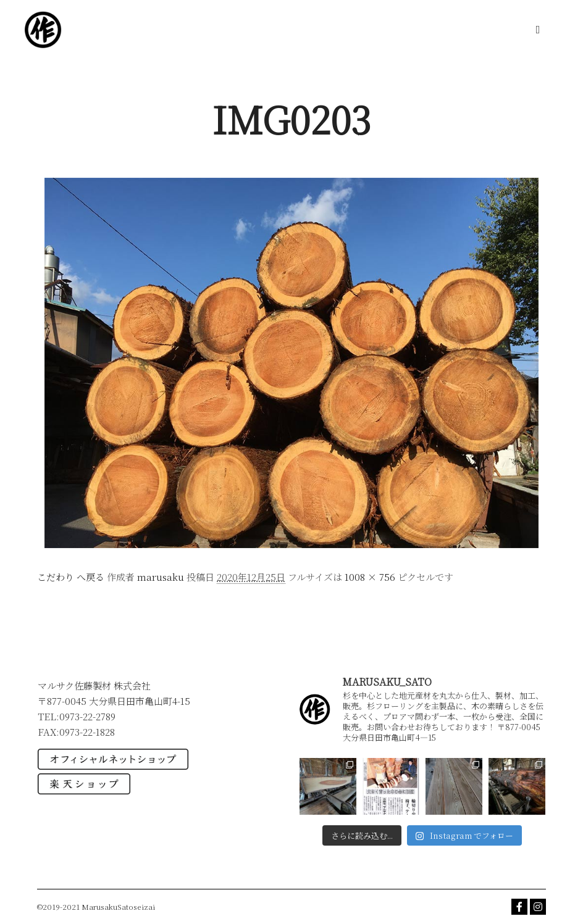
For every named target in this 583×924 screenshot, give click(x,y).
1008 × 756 (370, 577)
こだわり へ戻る (71, 577)
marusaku (161, 577)
